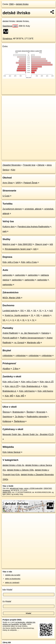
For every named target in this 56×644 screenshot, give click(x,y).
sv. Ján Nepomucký (30, 333)
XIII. (29, 311)
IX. (32, 315)
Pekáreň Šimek (31, 183)
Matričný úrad (9, 244)
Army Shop (8, 183)
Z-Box (16, 369)
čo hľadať (7, 601)
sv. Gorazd (19, 343)
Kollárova (7, 421)
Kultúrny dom (9, 227)
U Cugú (6, 196)
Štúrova (6, 412)
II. (13, 320)
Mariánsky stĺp (34, 343)
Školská (30, 412)
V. (29, 320)
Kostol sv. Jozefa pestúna (17, 315)
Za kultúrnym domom (12, 209)
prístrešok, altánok (33, 209)
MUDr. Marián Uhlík (12, 298)
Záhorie (41, 165)
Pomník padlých (10, 338)
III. (24, 320)
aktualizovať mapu (16, 488)
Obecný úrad (41, 244)
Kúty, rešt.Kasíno (27, 391)
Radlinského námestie (37, 417)
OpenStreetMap (21, 156)
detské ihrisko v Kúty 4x (13, 465)
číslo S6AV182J (25, 244)
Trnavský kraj (29, 165)
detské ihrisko (22, 4)
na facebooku (20, 622)
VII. (4, 320)
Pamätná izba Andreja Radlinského (34, 227)
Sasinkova (10, 26)
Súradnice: (8, 39)
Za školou (19, 417)
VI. (18, 320)
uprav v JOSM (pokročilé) (33, 488)
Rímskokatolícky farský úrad (18, 249)
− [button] (6, 104)
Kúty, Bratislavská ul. (31, 386)
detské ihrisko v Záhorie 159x (20, 470)
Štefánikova (19, 421)
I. (9, 320)
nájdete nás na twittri (13, 575)
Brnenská (41, 412)
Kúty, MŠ (9, 396)
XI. (41, 311)
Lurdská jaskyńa (10, 311)
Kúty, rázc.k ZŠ (47, 382)
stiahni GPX (7, 492)
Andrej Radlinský (10, 333)
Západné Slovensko (12, 165)
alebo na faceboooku (13, 579)
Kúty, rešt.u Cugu (10, 262)
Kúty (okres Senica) (12, 452)
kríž (51, 311)
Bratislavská (18, 412)
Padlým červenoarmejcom (32, 338)
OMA (11, 4)
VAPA (18, 183)
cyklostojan (8, 356)
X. (46, 311)
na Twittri (23, 624)
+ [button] (6, 100)
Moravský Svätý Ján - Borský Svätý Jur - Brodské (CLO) (28, 434)
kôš (51, 244)
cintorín (46, 315)
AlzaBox (6, 369)
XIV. (22, 311)
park (5, 231)
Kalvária (45, 333)
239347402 (48, 488)
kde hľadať (8, 590)
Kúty (13, 170)
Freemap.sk (34, 156)
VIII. (38, 315)
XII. (35, 311)
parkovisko (7, 275)
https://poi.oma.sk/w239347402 (13, 158)
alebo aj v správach (12, 582)
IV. (33, 320)
